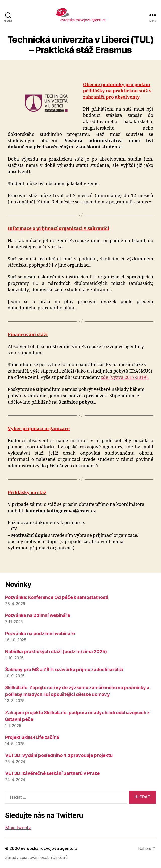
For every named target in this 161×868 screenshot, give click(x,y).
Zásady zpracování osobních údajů (36, 857)
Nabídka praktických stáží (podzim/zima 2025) (56, 651)
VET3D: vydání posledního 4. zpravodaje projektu (59, 755)
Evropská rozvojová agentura (49, 848)
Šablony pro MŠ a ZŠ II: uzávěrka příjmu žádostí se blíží (64, 669)
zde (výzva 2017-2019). (125, 378)
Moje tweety (18, 827)
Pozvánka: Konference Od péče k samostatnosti (57, 597)
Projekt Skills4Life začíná (32, 737)
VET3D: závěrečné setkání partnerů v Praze (52, 773)
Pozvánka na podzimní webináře (40, 633)
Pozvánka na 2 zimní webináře (37, 615)
